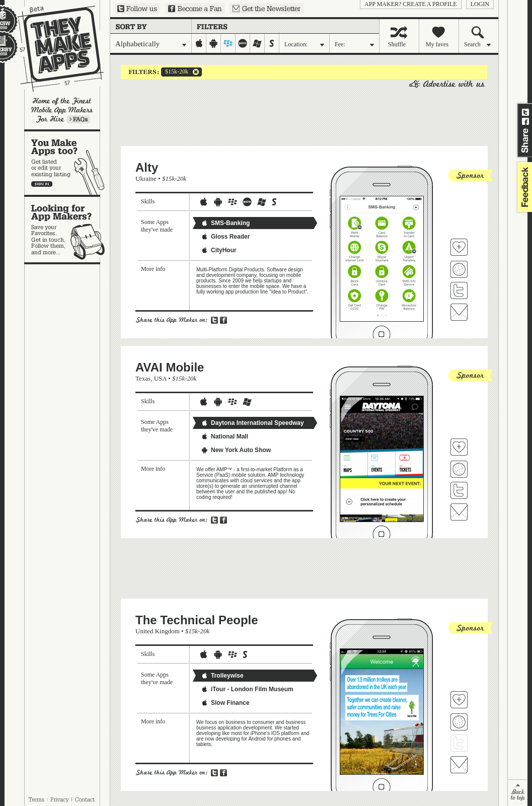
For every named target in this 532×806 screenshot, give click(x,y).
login (480, 4)
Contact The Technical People (459, 765)
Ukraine (146, 178)
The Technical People (197, 620)
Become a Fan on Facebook (195, 9)
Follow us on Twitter (137, 9)
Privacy (60, 799)
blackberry (228, 43)
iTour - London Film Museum (247, 689)
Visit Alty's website (459, 269)
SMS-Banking (225, 223)
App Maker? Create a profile (411, 4)
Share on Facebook (525, 121)
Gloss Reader (225, 237)
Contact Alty (459, 312)
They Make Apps (54, 49)
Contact (86, 799)
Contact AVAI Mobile (459, 512)
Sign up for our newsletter (267, 9)
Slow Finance (225, 703)
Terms (36, 799)
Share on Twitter (525, 112)
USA (160, 378)
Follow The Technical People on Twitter (459, 743)
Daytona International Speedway (252, 423)
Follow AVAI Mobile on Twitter (459, 490)
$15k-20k (175, 72)
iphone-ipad (199, 43)
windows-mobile (257, 43)
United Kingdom (158, 631)
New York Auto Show (236, 450)
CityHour (219, 250)
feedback (523, 187)
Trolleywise (222, 676)
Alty (147, 167)
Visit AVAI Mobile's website (459, 469)
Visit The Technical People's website (459, 722)
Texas (143, 378)
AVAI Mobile (170, 367)
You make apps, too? (67, 163)
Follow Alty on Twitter (459, 290)
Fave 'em (459, 247)
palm (243, 43)
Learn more (79, 119)
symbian (272, 43)
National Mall (224, 436)
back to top (518, 793)
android (214, 43)
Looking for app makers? (67, 230)
